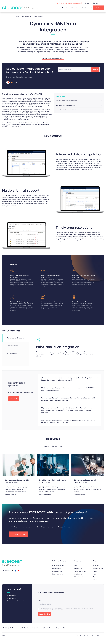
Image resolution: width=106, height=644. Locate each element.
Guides (54, 446)
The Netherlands (47, 628)
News (95, 574)
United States (25, 628)
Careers (96, 3)
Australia (35, 628)
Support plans (11, 598)
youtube (18, 571)
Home (18, 16)
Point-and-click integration (17, 338)
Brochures (47, 446)
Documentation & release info (16, 601)
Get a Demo (98, 8)
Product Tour (87, 8)
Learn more (41, 360)
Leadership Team (99, 568)
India (63, 628)
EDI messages (12, 354)
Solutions (64, 8)
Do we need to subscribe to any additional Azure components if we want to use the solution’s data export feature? (68, 421)
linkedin (16, 571)
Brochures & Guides (80, 571)
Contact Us (14, 399)
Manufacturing (57, 571)
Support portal (12, 596)
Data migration (12, 346)
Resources (75, 8)
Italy (57, 628)
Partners (96, 571)
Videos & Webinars (80, 577)
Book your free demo (19, 534)
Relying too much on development (65, 105)
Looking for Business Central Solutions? (69, 3)
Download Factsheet (11, 495)
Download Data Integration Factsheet (52, 58)
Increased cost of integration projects (66, 101)
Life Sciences (56, 568)
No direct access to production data (66, 110)
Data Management (27, 16)
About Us (96, 565)
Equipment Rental (58, 565)
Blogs (60, 446)
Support (87, 3)
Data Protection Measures (91, 636)
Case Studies (78, 574)
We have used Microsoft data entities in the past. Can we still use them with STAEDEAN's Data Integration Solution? (68, 399)
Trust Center (97, 577)
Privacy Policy (69, 608)
